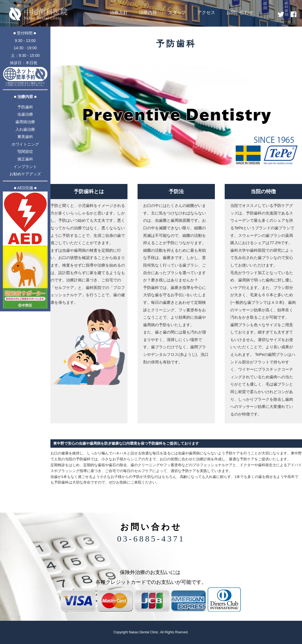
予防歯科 (25, 107)
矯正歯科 (25, 159)
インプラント (25, 167)
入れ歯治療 (25, 129)
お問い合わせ (240, 12)
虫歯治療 (25, 114)
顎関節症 (25, 151)
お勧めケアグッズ (25, 174)
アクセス (206, 12)
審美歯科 (25, 137)
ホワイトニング (25, 144)
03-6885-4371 (151, 539)
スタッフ (177, 12)
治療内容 (148, 12)
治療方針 (119, 12)
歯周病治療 (25, 122)
